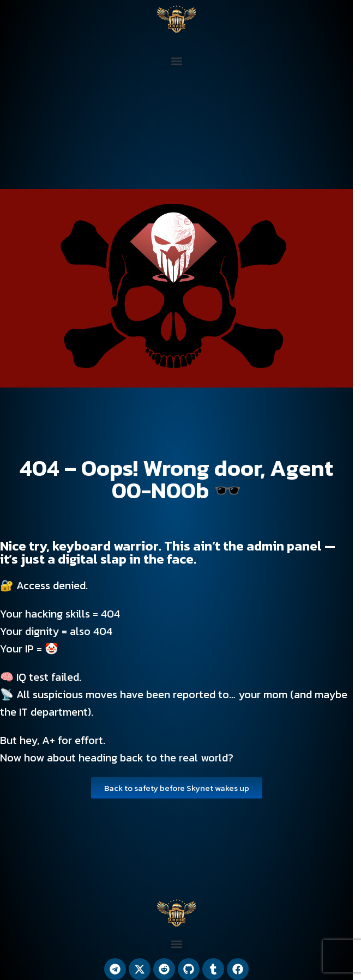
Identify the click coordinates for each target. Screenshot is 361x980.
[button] (176, 61)
